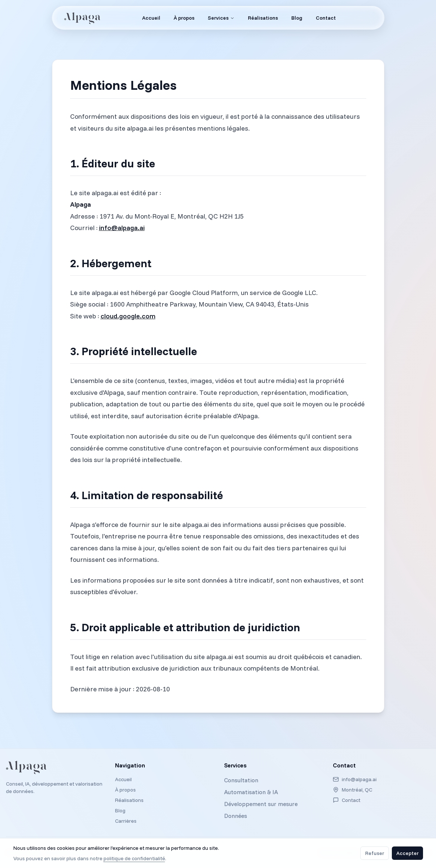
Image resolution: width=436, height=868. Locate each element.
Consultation (241, 780)
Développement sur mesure (261, 804)
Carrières (126, 821)
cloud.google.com (128, 316)
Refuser (375, 853)
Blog (120, 810)
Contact (351, 800)
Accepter (407, 853)
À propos (125, 790)
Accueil (123, 779)
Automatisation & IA (251, 792)
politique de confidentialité (134, 858)
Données (236, 816)
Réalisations (129, 800)
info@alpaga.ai (122, 228)
